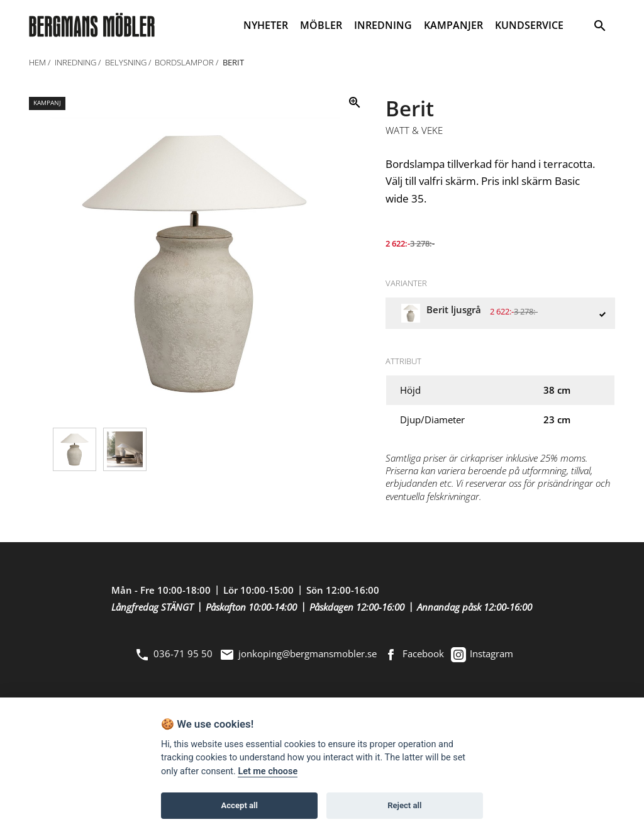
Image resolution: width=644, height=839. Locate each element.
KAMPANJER (453, 25)
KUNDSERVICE (529, 25)
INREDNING (383, 25)
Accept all (240, 805)
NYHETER (266, 25)
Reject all (404, 805)
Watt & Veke (414, 131)
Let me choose (268, 771)
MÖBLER (321, 25)
